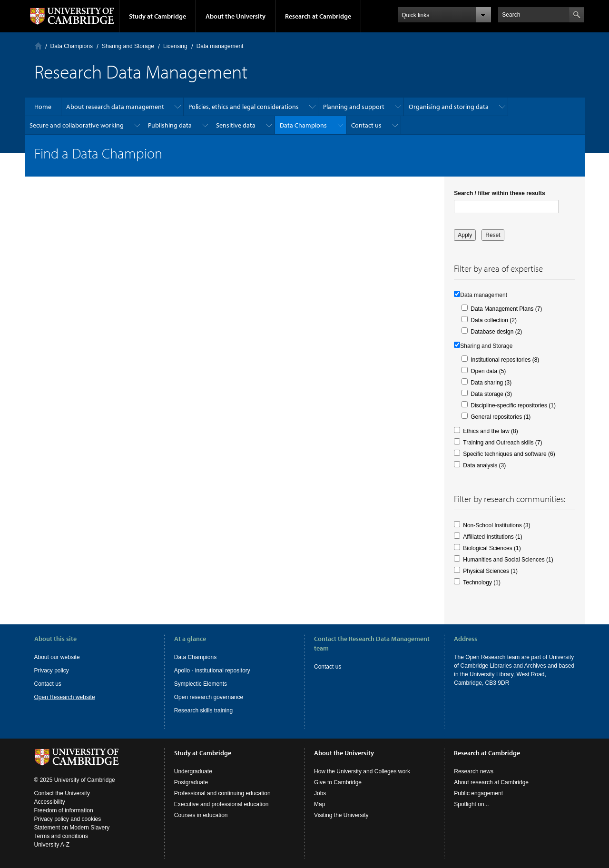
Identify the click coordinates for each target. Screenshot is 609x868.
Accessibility (50, 802)
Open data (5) (488, 371)
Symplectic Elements (201, 684)
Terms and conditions (61, 836)
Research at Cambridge (318, 16)
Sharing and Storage (128, 46)
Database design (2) (496, 332)
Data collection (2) (494, 320)
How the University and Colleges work (362, 771)
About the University (236, 16)
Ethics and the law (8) (490, 431)
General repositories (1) (501, 417)
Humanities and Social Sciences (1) (508, 560)
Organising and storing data (449, 107)
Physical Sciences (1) (490, 571)
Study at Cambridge (157, 16)
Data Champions (72, 46)
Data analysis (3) (484, 465)
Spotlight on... (471, 804)
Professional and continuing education (222, 793)
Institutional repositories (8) (505, 360)
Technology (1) (482, 582)
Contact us (366, 125)
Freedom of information (64, 810)
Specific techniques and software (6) (509, 454)
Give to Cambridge (338, 782)
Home (38, 46)
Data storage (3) (491, 394)
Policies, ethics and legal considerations (244, 107)
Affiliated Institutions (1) (493, 537)
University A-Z (52, 845)
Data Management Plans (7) (506, 309)
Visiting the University (341, 815)
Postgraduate (191, 782)
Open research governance (209, 697)
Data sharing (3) (491, 383)
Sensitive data (236, 125)
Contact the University (62, 793)
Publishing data (170, 125)
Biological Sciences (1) (492, 548)
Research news (474, 771)
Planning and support (354, 107)
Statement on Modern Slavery (72, 828)
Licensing (175, 46)
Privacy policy (52, 671)
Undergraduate (193, 771)
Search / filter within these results (499, 193)
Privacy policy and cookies (68, 819)
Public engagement (478, 793)
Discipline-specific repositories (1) (513, 405)
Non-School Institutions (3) (496, 525)
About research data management (115, 107)
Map (319, 804)
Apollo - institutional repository (212, 671)
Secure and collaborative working (77, 125)
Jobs (320, 793)
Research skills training (203, 710)
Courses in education (201, 815)
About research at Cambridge (491, 782)
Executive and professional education (221, 804)
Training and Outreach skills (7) (502, 443)
